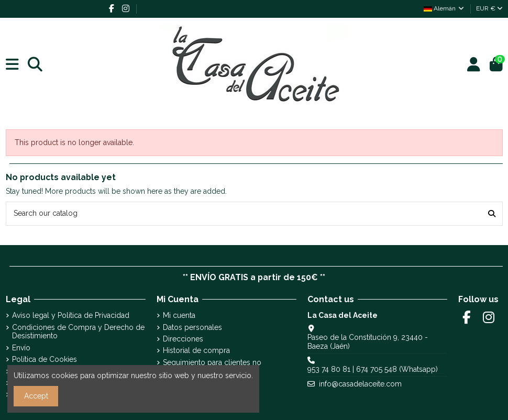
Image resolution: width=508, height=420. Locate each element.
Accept (36, 396)
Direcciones (183, 339)
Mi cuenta (179, 315)
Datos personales (192, 327)
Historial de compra (196, 350)
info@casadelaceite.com (360, 384)
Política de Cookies (45, 359)
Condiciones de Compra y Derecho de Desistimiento (78, 332)
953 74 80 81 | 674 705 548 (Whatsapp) (373, 369)
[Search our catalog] (492, 213)
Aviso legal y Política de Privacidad (71, 315)
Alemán (444, 8)
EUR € (489, 8)
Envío (21, 348)
